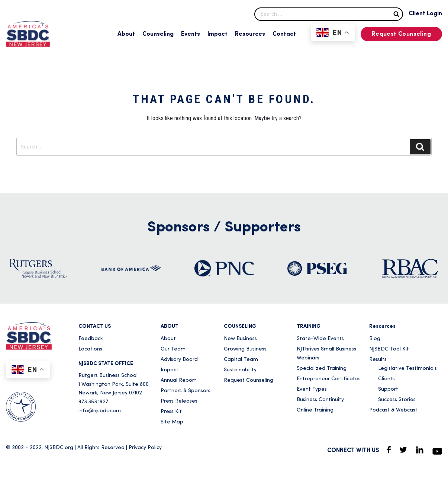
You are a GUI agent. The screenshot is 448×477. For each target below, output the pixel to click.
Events (191, 34)
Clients (386, 379)
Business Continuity (320, 400)
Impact (217, 34)
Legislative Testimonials (407, 369)
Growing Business (245, 349)
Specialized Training (322, 369)
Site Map (172, 422)
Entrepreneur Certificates (329, 379)
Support (388, 389)
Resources (250, 34)
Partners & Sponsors (186, 391)
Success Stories (397, 400)
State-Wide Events (320, 339)
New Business (240, 339)
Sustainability (240, 370)
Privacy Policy (145, 448)
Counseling (158, 34)
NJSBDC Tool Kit (389, 349)
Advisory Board (179, 360)
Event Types (312, 389)
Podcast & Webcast (393, 410)
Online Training (315, 410)
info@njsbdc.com (100, 411)
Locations (90, 349)
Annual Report (178, 380)
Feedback (91, 339)
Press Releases (179, 401)
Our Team (173, 349)
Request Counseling (401, 34)
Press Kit (171, 412)
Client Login (425, 14)
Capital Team (241, 360)
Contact (284, 34)
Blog (375, 339)
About (126, 34)
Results (378, 360)
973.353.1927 (93, 402)
